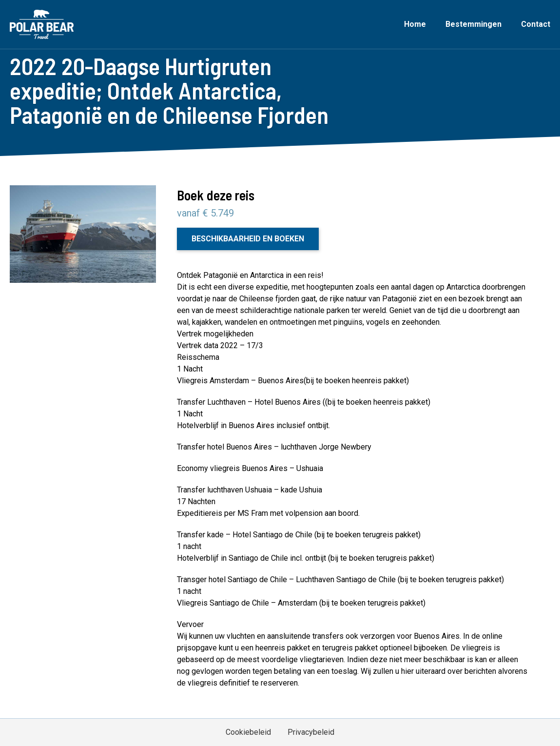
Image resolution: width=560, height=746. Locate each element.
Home (415, 24)
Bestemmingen (473, 24)
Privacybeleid (311, 732)
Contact (536, 24)
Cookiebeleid (248, 732)
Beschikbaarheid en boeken (248, 239)
